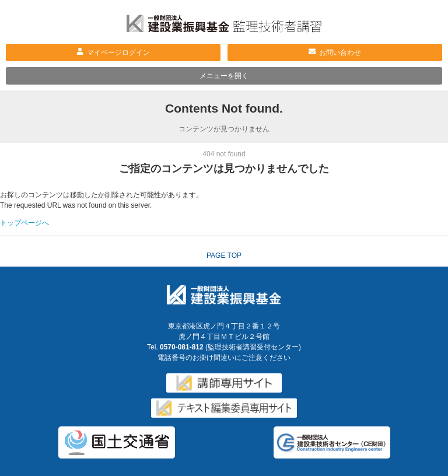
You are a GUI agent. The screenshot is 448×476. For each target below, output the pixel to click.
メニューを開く (224, 76)
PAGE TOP (224, 256)
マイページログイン (118, 52)
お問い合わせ (340, 52)
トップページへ (24, 223)
